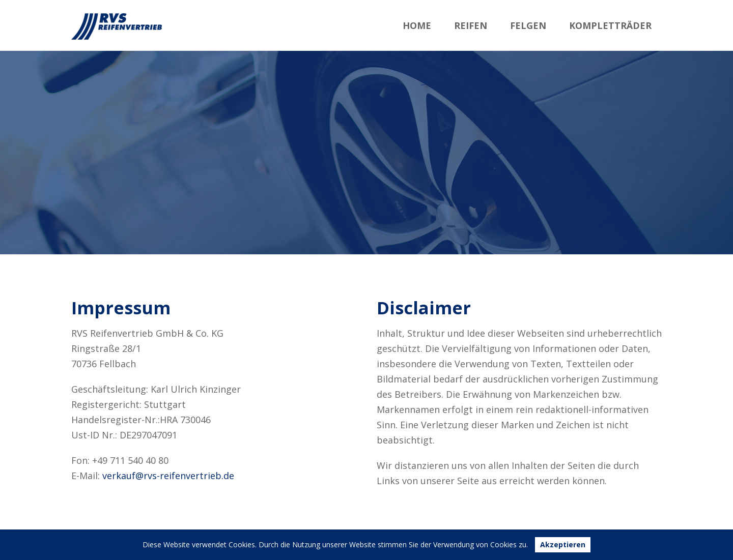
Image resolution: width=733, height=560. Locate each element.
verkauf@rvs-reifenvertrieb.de (168, 476)
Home (417, 25)
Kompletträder (610, 25)
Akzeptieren (563, 544)
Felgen (528, 25)
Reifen (471, 25)
